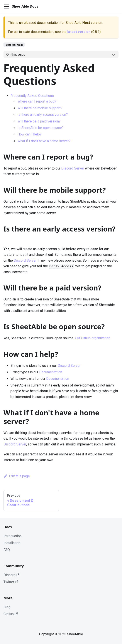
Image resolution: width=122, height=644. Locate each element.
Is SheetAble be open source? (41, 128)
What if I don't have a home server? (44, 141)
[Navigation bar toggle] (7, 7)
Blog (7, 607)
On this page (16, 55)
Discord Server (73, 168)
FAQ (7, 550)
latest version (79, 32)
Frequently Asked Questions (32, 96)
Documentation (51, 372)
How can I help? (30, 134)
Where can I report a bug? (37, 101)
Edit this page (17, 476)
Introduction (13, 536)
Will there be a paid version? (39, 121)
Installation (12, 543)
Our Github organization (93, 338)
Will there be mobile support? (40, 108)
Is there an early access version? (43, 115)
